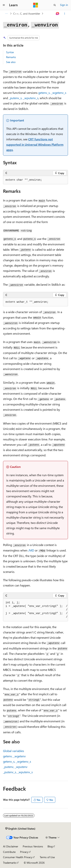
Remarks (11, 57)
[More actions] (65, 14)
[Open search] (55, 5)
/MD (31, 550)
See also (11, 62)
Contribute (9, 852)
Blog (50, 846)
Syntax (10, 52)
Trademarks (10, 863)
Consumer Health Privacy (18, 857)
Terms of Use (47, 857)
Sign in (64, 5)
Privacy (24, 852)
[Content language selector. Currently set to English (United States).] (20, 828)
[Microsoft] (36, 5)
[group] (35, 610)
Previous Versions (33, 846)
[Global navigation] (4, 5)
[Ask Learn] (58, 14)
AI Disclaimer (11, 846)
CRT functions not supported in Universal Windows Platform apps (35, 144)
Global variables (14, 751)
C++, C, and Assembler (27, 14)
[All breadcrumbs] (6, 14)
